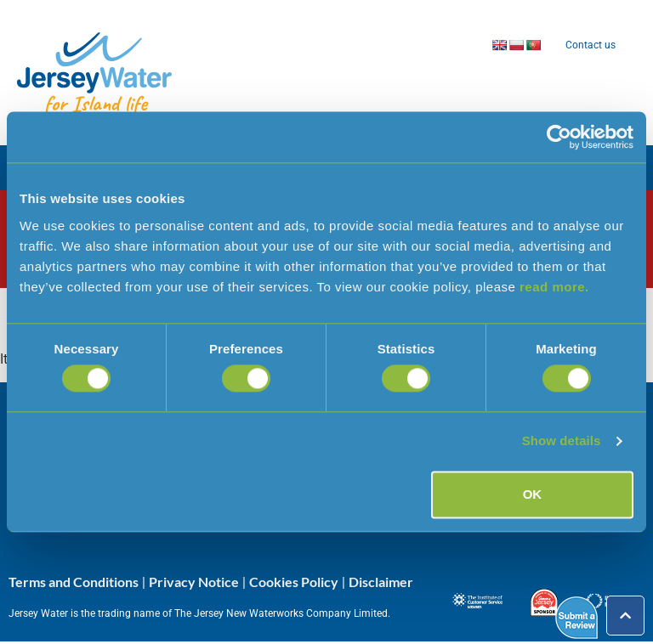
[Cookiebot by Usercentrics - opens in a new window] (559, 137)
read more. (554, 287)
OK (533, 494)
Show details (562, 441)
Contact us (591, 45)
